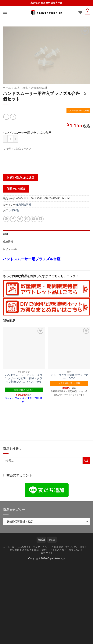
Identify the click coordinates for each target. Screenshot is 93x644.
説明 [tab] (5, 234)
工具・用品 (21, 88)
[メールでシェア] (27, 219)
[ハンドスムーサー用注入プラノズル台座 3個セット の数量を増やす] (16, 139)
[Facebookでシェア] (13, 219)
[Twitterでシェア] (20, 219)
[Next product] (6, 117)
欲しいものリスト (21, 547)
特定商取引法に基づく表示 (24, 550)
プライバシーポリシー (77, 547)
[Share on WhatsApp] (6, 219)
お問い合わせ (76, 550)
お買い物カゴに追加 (21, 177)
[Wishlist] (80, 12)
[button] (5, 12)
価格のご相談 (16, 189)
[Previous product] (13, 117)
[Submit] (86, 460)
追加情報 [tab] (8, 242)
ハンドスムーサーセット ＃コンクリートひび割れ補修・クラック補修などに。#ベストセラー (24, 380)
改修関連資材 (39, 88)
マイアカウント (41, 547)
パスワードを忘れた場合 (54, 550)
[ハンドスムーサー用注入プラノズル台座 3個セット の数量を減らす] (5, 139)
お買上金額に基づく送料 (78, 110)
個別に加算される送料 (24, 390)
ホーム (7, 88)
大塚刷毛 (14, 210)
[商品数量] (10, 139)
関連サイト (47, 553)
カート (6, 547)
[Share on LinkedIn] (40, 219)
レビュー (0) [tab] (10, 249)
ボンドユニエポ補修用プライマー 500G (69, 377)
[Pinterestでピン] (34, 219)
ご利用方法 (57, 547)
